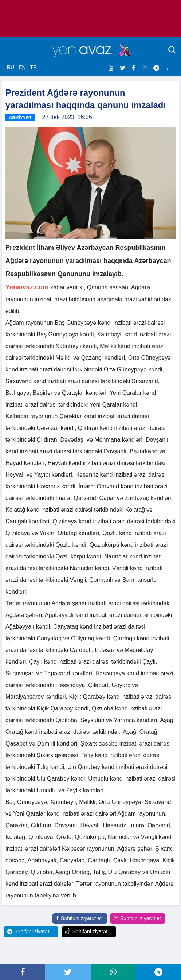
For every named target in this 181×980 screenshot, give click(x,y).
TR (33, 67)
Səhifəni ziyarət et (79, 918)
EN (22, 67)
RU (11, 67)
